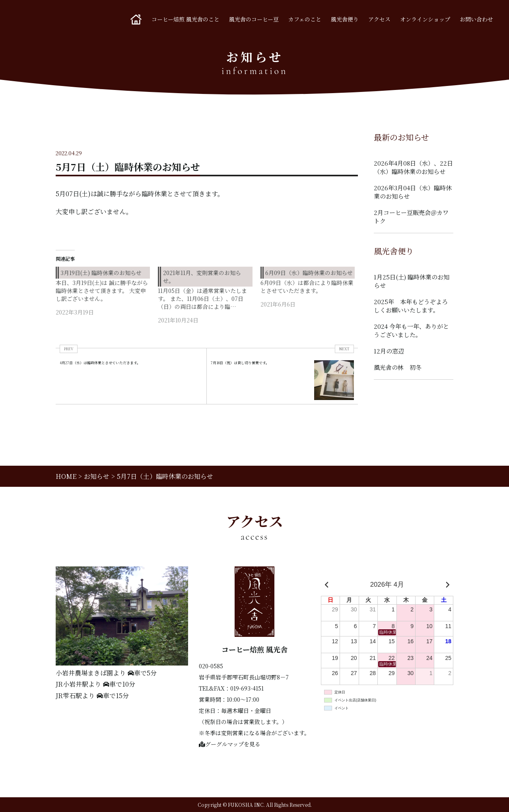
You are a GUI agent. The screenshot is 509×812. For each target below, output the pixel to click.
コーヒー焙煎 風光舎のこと (186, 19)
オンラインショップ (425, 19)
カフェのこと (305, 19)
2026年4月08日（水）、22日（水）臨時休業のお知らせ (413, 167)
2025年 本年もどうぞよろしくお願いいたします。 (411, 306)
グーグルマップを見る (230, 744)
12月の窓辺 (389, 351)
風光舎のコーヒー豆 (254, 19)
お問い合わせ (476, 19)
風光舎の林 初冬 (398, 367)
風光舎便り (345, 19)
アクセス (379, 19)
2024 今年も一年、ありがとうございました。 (411, 330)
